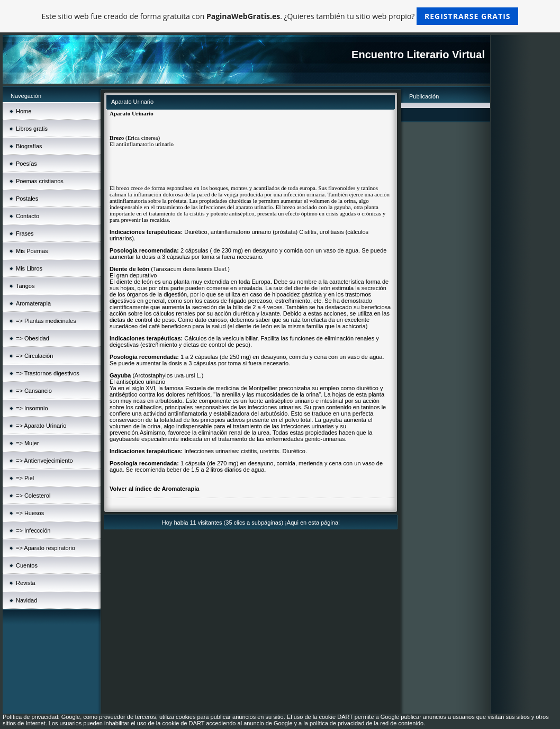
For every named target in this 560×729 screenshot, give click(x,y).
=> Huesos (30, 513)
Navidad (26, 600)
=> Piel (25, 478)
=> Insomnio (32, 408)
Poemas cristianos (40, 181)
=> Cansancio (34, 391)
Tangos (25, 286)
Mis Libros (29, 268)
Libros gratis (32, 129)
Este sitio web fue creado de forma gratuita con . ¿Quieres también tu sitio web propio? (280, 16)
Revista (26, 583)
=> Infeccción (33, 530)
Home (24, 111)
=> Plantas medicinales (46, 321)
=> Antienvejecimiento (44, 461)
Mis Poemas (32, 251)
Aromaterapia (33, 303)
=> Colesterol (33, 496)
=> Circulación (34, 356)
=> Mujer (27, 443)
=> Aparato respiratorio (46, 548)
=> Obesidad (33, 338)
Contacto (28, 216)
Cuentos (27, 565)
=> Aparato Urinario (41, 426)
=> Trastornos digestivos (48, 373)
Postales (27, 199)
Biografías (29, 146)
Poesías (26, 164)
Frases (25, 233)
